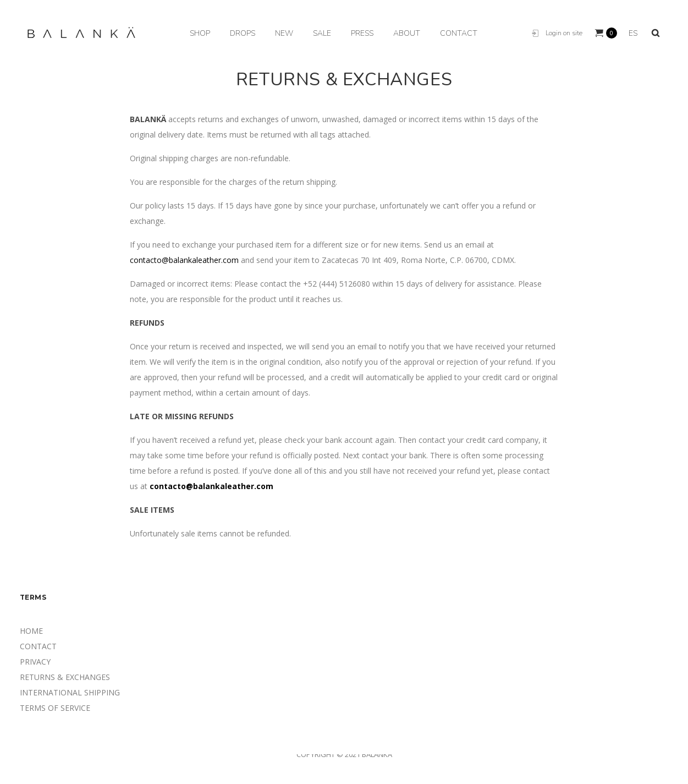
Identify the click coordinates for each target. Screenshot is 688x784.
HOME (31, 631)
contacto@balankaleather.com (184, 260)
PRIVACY (35, 662)
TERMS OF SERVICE (55, 708)
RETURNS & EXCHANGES (65, 677)
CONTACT (38, 646)
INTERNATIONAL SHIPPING (70, 692)
